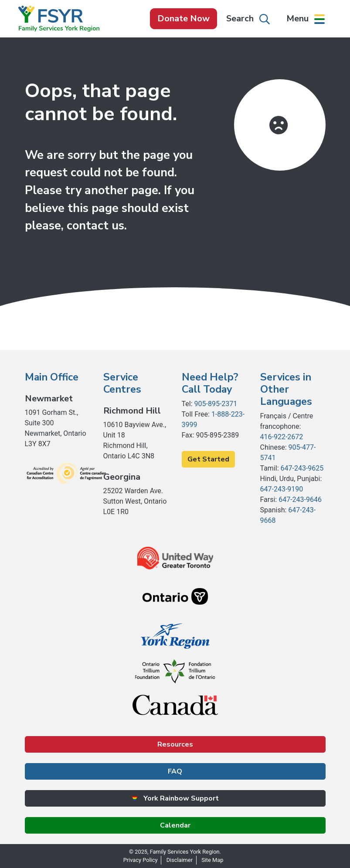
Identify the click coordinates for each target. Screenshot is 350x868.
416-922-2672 (282, 437)
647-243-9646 (300, 500)
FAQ (175, 771)
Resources (175, 744)
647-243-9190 (282, 489)
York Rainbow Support (175, 798)
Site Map (212, 860)
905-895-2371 (216, 404)
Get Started (208, 459)
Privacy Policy (141, 860)
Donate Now (183, 19)
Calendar (175, 825)
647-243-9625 (302, 468)
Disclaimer (180, 860)
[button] (306, 19)
